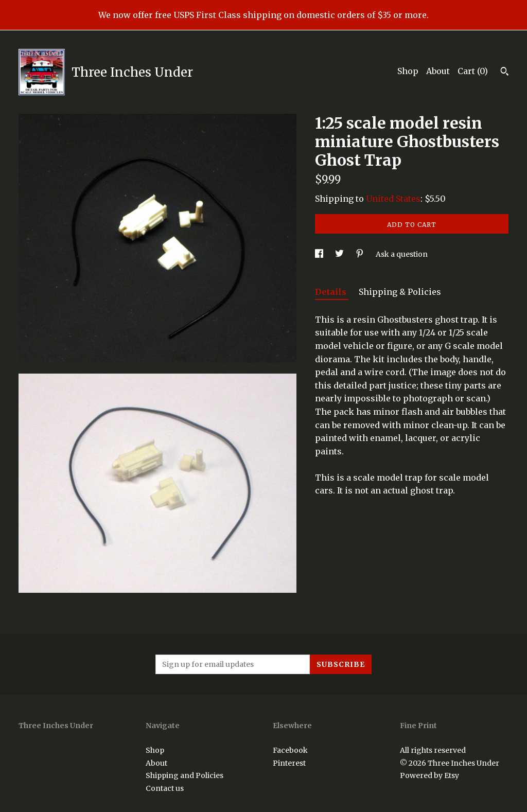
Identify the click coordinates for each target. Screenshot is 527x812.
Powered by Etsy (429, 775)
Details (332, 292)
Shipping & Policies (400, 292)
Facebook (290, 750)
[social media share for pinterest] (361, 254)
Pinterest (289, 763)
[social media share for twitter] (340, 254)
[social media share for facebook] (320, 254)
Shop (408, 71)
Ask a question (402, 254)
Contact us (165, 788)
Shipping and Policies (185, 775)
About (438, 71)
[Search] (505, 73)
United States (393, 199)
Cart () (473, 71)
